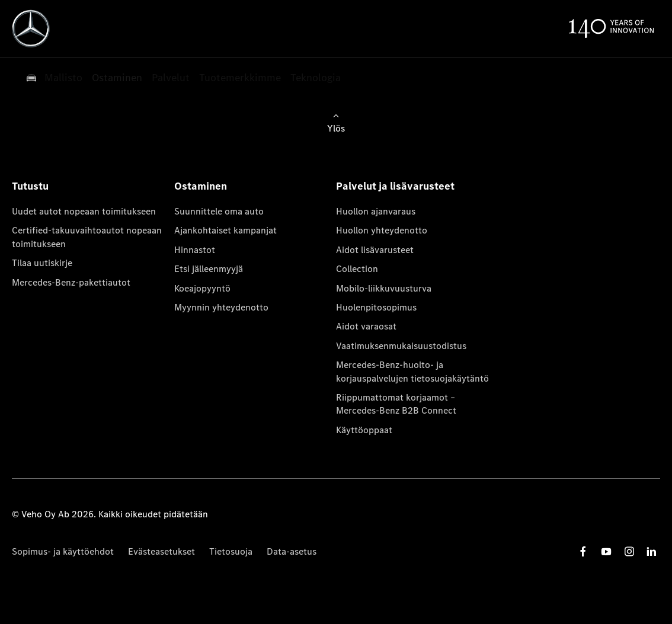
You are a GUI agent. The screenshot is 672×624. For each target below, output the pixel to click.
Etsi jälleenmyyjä (209, 269)
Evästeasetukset (161, 551)
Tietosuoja (231, 551)
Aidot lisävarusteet (375, 250)
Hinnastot (195, 250)
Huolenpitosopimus (376, 307)
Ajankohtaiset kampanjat (225, 230)
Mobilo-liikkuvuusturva (384, 288)
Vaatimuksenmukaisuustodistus (401, 346)
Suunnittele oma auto (219, 211)
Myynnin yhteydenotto (221, 307)
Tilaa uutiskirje (42, 263)
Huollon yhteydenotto (382, 230)
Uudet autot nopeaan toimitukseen (84, 211)
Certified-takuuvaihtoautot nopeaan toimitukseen (87, 237)
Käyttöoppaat (364, 430)
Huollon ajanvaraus (376, 211)
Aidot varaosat (366, 326)
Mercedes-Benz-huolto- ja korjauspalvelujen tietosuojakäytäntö (412, 371)
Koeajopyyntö (202, 288)
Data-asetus (292, 551)
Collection (357, 269)
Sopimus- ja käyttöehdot (63, 551)
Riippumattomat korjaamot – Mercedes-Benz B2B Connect (396, 404)
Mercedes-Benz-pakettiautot (71, 282)
